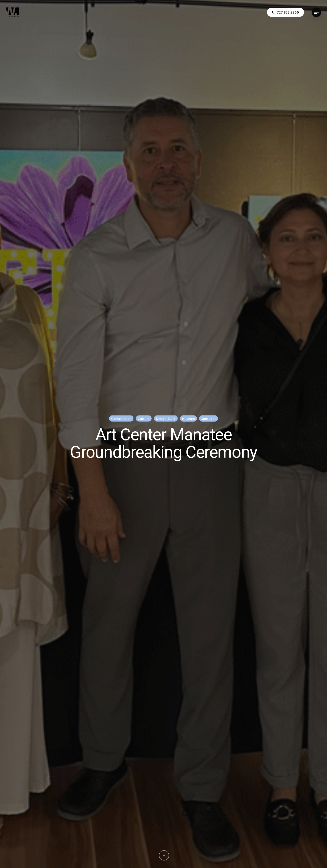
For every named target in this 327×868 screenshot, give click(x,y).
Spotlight (209, 419)
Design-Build (166, 419)
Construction (121, 419)
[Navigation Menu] (316, 12)
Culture (144, 419)
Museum (188, 419)
